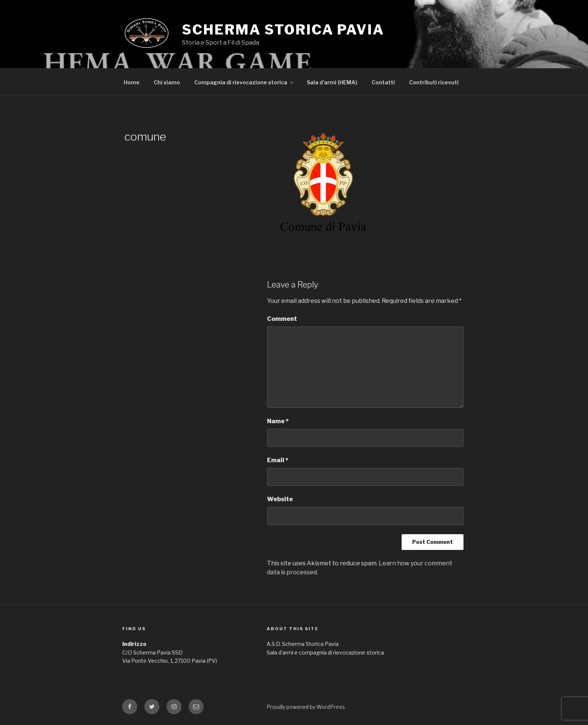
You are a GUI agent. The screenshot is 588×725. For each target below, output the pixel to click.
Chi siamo (167, 82)
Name (278, 421)
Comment (282, 319)
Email (278, 460)
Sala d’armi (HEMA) (332, 82)
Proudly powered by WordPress (306, 707)
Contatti (383, 82)
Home (132, 82)
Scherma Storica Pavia (283, 30)
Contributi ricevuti (434, 82)
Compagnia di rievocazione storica (244, 82)
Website (280, 499)
